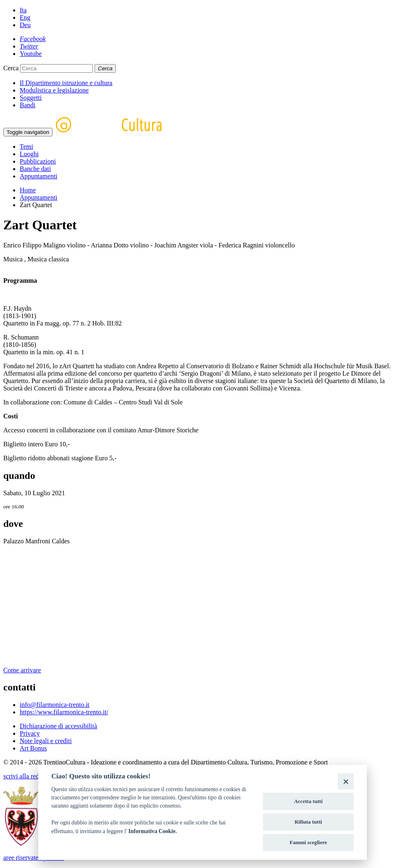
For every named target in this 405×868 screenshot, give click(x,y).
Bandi (28, 105)
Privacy (30, 733)
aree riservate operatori (33, 858)
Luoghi (29, 154)
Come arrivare (22, 670)
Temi (26, 147)
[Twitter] (29, 46)
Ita (23, 10)
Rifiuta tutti (308, 822)
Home (28, 190)
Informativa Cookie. (153, 831)
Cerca (11, 68)
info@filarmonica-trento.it (55, 705)
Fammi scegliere (308, 842)
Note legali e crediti (46, 741)
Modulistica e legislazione (54, 90)
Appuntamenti (39, 176)
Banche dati (35, 169)
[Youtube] (31, 54)
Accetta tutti (308, 801)
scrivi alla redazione (30, 776)
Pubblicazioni (38, 161)
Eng (25, 17)
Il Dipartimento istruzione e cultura (66, 83)
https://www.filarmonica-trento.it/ (64, 712)
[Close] (346, 781)
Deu (25, 25)
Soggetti (31, 98)
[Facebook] (33, 39)
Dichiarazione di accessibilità (58, 726)
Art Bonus (33, 748)
